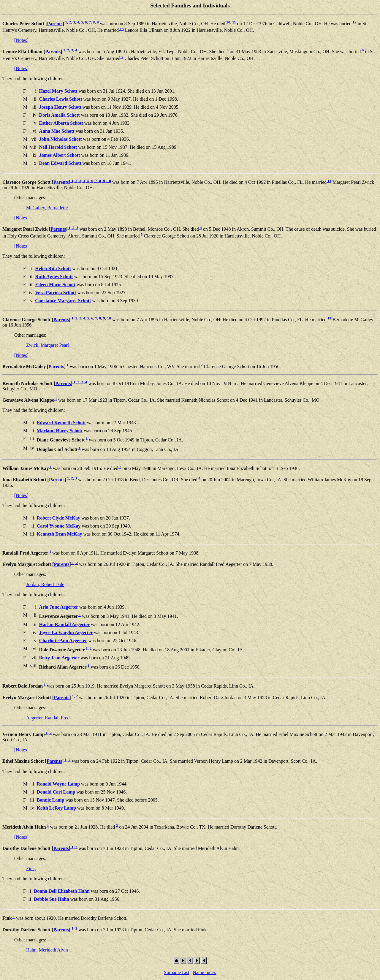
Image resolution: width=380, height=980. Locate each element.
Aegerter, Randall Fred (48, 718)
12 (354, 22)
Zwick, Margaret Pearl (47, 345)
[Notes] (21, 40)
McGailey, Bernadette (47, 208)
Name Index (204, 972)
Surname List (177, 972)
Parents (55, 24)
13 (121, 29)
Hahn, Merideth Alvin (47, 950)
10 (228, 22)
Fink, (31, 869)
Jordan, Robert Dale (45, 584)
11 (234, 22)
